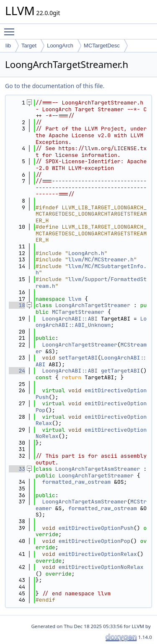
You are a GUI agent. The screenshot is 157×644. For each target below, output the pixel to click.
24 (17, 371)
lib (8, 46)
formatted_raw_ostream (77, 482)
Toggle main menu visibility (11, 28)
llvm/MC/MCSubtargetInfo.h (91, 270)
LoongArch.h (86, 253)
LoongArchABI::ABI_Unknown (91, 322)
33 (17, 469)
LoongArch (60, 46)
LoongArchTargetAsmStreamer (98, 469)
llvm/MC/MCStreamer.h (101, 259)
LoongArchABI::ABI (70, 319)
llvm (75, 299)
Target (29, 46)
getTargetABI (121, 371)
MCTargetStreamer (78, 312)
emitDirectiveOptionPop (91, 407)
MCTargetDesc (102, 46)
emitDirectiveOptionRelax (91, 420)
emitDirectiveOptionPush (91, 394)
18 (17, 305)
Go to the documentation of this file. (55, 86)
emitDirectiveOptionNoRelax (91, 433)
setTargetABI (78, 358)
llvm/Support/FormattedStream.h (91, 283)
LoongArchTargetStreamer (93, 305)
